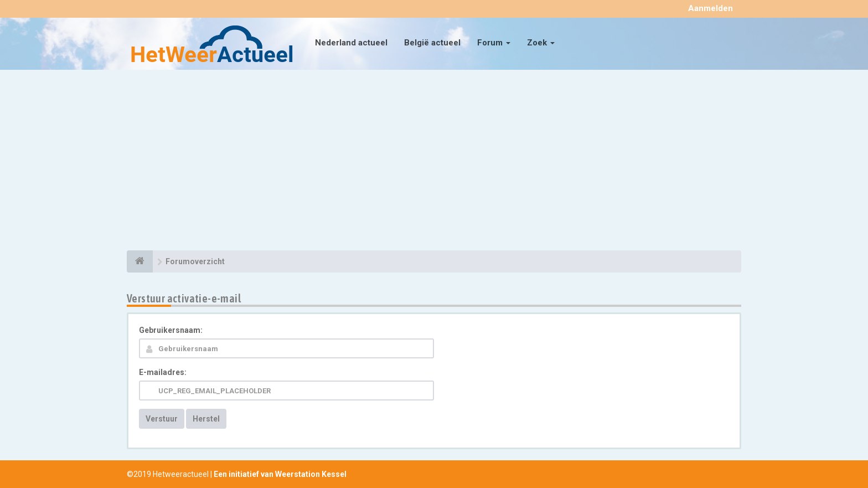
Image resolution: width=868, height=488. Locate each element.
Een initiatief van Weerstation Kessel (280, 474)
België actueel (432, 43)
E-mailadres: (163, 372)
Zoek (541, 43)
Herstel (206, 419)
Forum (494, 43)
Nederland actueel (351, 43)
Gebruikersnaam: (171, 330)
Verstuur (162, 419)
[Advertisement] (434, 162)
